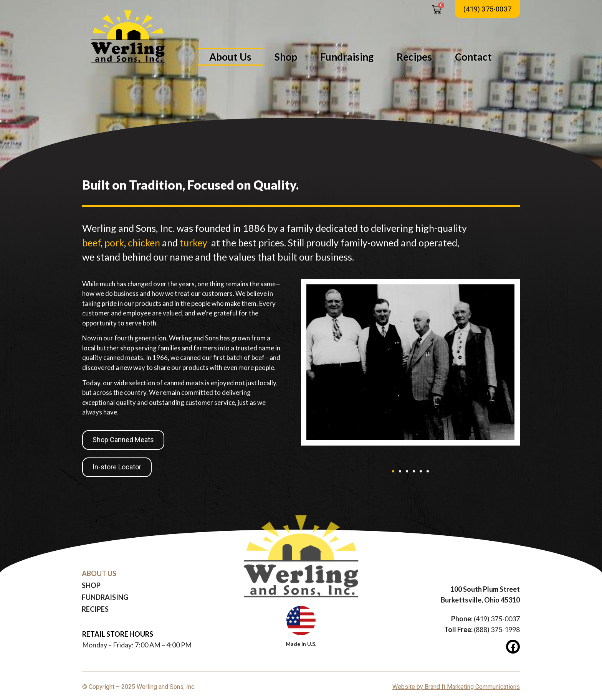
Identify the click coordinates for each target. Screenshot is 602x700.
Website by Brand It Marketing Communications (456, 687)
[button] (393, 471)
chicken (144, 243)
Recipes (414, 57)
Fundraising (347, 57)
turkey (193, 243)
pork (114, 243)
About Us (230, 57)
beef (91, 243)
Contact (473, 57)
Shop (286, 57)
